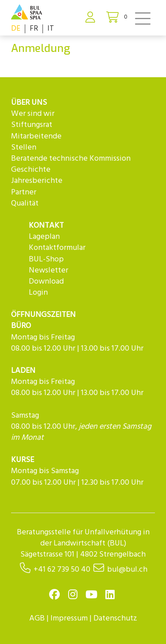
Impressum (69, 618)
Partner (24, 192)
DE (16, 29)
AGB (37, 618)
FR (34, 29)
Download (46, 282)
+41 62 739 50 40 (62, 570)
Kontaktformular (57, 248)
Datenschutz (115, 618)
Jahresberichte (37, 181)
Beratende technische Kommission (71, 159)
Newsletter (48, 271)
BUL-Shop (46, 259)
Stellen (24, 148)
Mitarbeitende (36, 136)
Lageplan (44, 237)
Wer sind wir (33, 114)
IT (51, 29)
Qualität (25, 203)
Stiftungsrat (32, 125)
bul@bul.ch (127, 570)
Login (38, 293)
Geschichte (31, 170)
